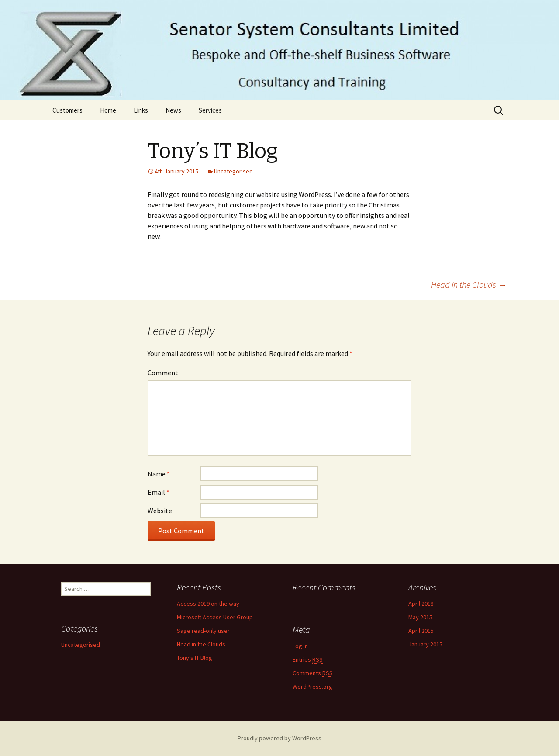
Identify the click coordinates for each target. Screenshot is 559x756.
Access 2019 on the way (208, 604)
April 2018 (421, 604)
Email (159, 492)
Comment (163, 373)
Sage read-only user (203, 631)
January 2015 (425, 644)
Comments (313, 673)
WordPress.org (312, 687)
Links (141, 110)
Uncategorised (233, 171)
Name (159, 474)
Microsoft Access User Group (215, 617)
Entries (308, 660)
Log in (300, 646)
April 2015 (421, 631)
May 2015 (420, 617)
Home (108, 110)
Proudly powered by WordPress (279, 738)
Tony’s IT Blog (195, 658)
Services (210, 110)
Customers (67, 110)
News (173, 110)
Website (160, 511)
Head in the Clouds (469, 285)
